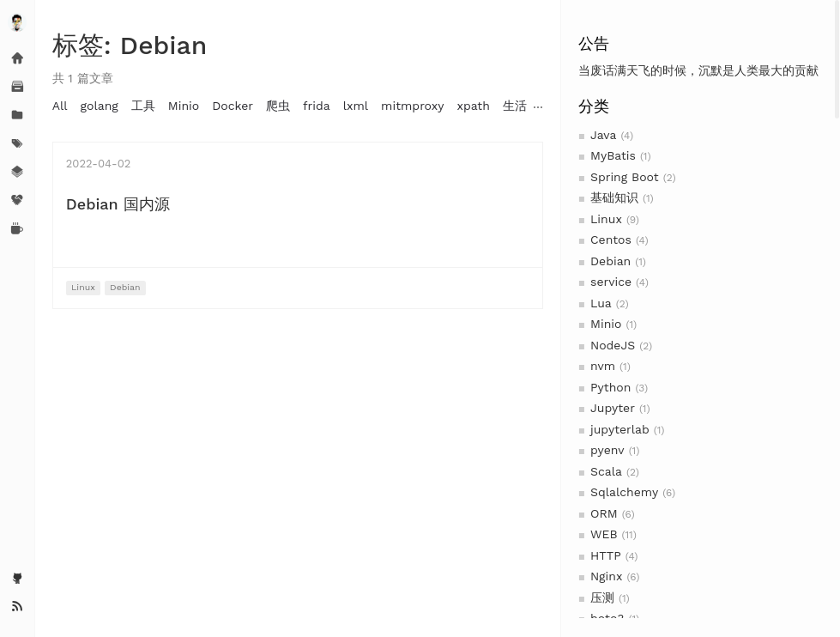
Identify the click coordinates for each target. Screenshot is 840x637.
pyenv (607, 450)
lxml (356, 106)
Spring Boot (625, 177)
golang (100, 106)
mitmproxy (412, 106)
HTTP (606, 555)
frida (317, 106)
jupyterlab (620, 429)
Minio (606, 324)
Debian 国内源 (118, 204)
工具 (143, 106)
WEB (604, 534)
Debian (610, 261)
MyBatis (613, 155)
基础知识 (614, 197)
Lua (601, 303)
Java (603, 135)
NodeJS (613, 345)
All (60, 106)
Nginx (606, 576)
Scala (606, 471)
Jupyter (613, 408)
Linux (606, 219)
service (611, 282)
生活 (515, 106)
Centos (611, 240)
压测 (602, 598)
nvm (603, 366)
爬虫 (278, 106)
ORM (604, 513)
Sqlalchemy (624, 492)
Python (610, 387)
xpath (473, 106)
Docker (233, 106)
